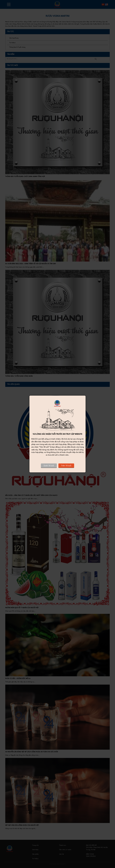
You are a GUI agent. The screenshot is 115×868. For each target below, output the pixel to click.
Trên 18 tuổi (66, 466)
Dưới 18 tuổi (49, 466)
